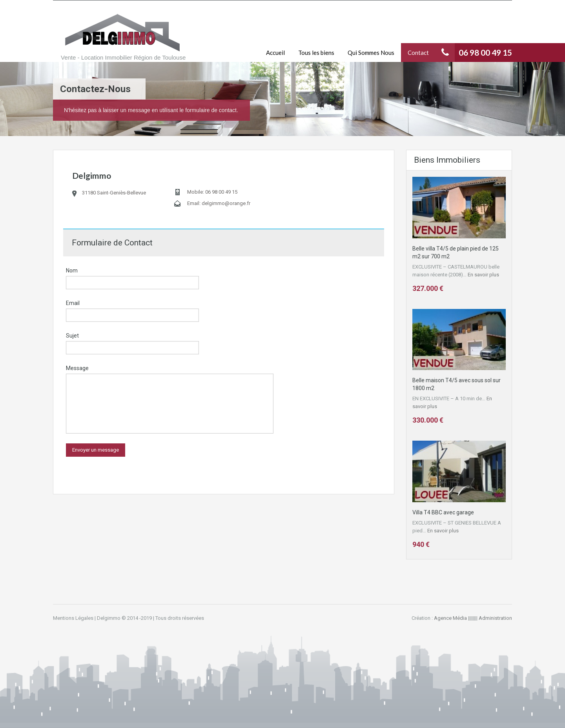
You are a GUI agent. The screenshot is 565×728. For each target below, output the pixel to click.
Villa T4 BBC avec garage (443, 512)
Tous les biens (316, 53)
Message (77, 368)
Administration (495, 618)
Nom (72, 271)
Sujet (72, 336)
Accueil (275, 53)
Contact (418, 53)
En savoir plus (483, 275)
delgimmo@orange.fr (226, 203)
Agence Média (450, 618)
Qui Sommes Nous (371, 53)
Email (73, 303)
